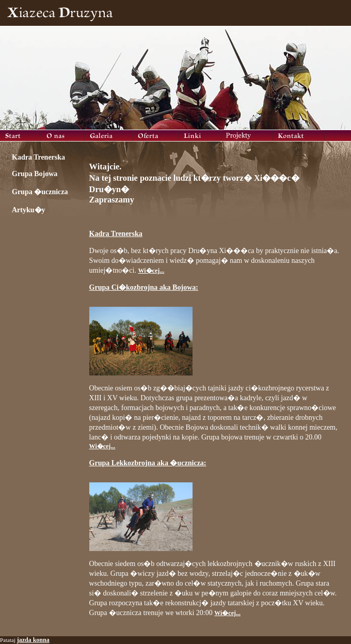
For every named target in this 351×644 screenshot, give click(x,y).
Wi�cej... (151, 271)
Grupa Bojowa (35, 174)
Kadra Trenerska (38, 157)
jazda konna (33, 640)
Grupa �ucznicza (40, 192)
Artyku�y (29, 210)
